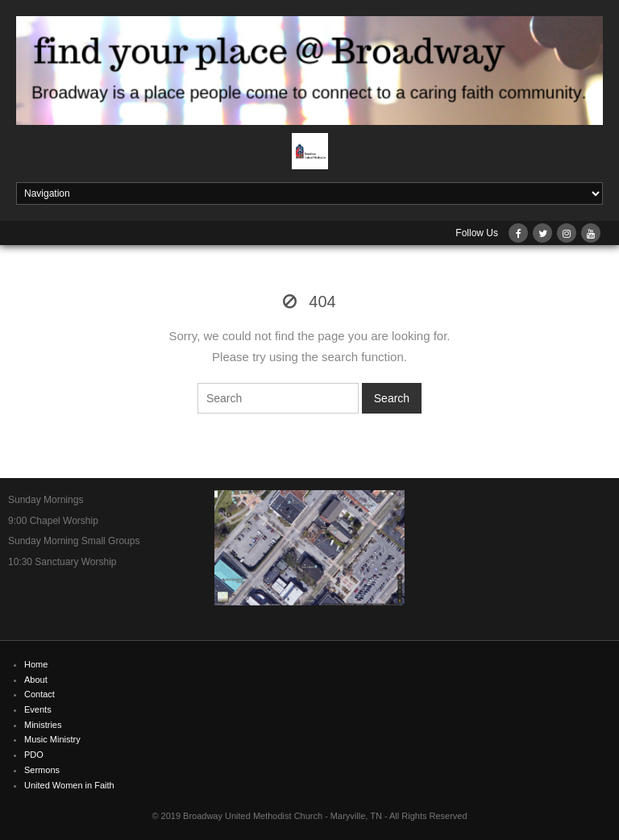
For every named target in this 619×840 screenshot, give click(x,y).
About (36, 680)
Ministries (43, 725)
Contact (39, 694)
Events (38, 709)
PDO (34, 755)
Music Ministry (52, 739)
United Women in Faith (69, 785)
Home (36, 664)
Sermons (42, 770)
